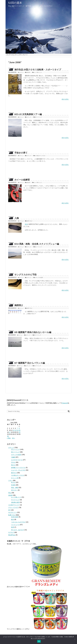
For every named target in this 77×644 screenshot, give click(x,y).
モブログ (11, 532)
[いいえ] (75, 639)
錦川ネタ (14, 473)
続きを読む (65, 99)
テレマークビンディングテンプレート (17, 55)
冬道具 (13, 485)
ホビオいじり (13, 512)
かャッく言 (15, 478)
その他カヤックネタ (18, 475)
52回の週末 (15, 3)
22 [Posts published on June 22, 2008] (20, 432)
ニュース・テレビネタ (18, 470)
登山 (10, 493)
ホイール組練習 (22, 180)
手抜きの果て (21, 153)
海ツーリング (15, 452)
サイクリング (15, 500)
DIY (9, 510)
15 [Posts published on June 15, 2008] (20, 430)
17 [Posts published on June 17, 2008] (10, 432)
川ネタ (13, 462)
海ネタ (13, 465)
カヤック (11, 448)
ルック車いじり (16, 497)
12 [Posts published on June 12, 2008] (14, 430)
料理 (13, 527)
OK (39, 641)
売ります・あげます (18, 530)
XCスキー (14, 490)
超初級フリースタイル (18, 468)
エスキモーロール (17, 460)
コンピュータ (15, 525)
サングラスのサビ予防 (26, 275)
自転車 (10, 495)
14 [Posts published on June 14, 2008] (18, 430)
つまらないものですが (18, 522)
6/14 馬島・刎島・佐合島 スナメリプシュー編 (37, 244)
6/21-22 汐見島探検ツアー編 (28, 114)
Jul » (13, 438)
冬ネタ (13, 482)
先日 (26, 224)
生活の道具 (15, 517)
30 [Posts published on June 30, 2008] (8, 436)
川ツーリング (15, 449)
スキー (10, 481)
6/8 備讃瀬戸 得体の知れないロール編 (33, 332)
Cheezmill (65, 403)
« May (9, 438)
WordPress (12, 535)
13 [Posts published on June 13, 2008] (16, 430)
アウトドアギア (13, 508)
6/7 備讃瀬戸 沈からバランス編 (30, 363)
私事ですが (12, 515)
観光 (13, 519)
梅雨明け (19, 305)
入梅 (17, 218)
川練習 (13, 457)
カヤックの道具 (16, 455)
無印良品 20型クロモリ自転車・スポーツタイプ (38, 70)
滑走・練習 (15, 488)
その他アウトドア (14, 505)
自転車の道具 (15, 502)
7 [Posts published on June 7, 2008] (17, 428)
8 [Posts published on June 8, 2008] (19, 428)
